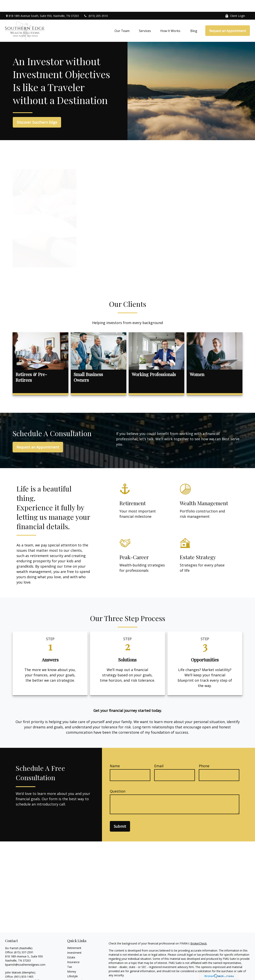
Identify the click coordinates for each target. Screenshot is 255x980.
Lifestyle (72, 964)
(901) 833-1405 (24, 965)
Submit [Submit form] (120, 815)
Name (115, 754)
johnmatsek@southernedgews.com (28, 977)
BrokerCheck (199, 932)
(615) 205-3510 (96, 4)
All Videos (73, 974)
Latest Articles (76, 969)
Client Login (235, 4)
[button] (122, 19)
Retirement (74, 936)
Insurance (73, 950)
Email (159, 754)
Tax (70, 955)
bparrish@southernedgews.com (25, 953)
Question (118, 779)
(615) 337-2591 (24, 940)
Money (72, 960)
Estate (71, 946)
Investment (74, 941)
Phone (204, 754)
